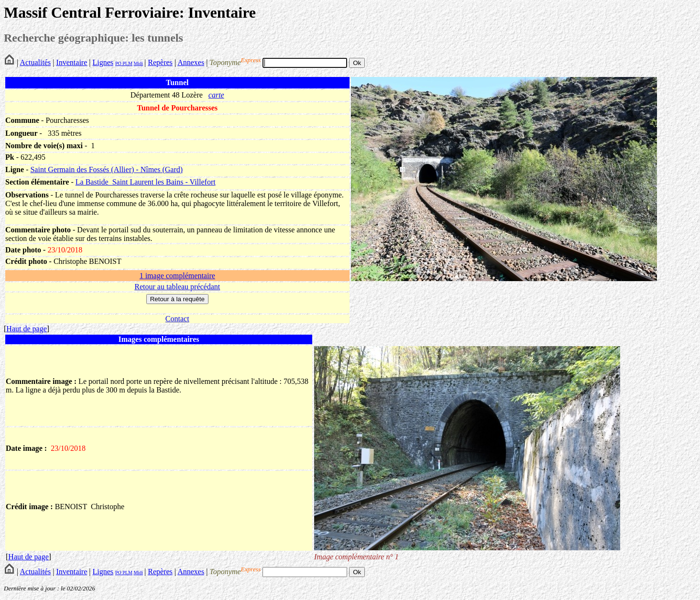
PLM (127, 63)
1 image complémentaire (177, 276)
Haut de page (26, 329)
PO (118, 63)
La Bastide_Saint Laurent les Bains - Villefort (146, 182)
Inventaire (71, 62)
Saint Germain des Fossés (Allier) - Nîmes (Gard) (106, 169)
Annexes (191, 62)
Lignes (103, 62)
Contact (177, 319)
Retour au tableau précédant (177, 287)
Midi (138, 63)
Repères (160, 62)
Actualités (35, 62)
